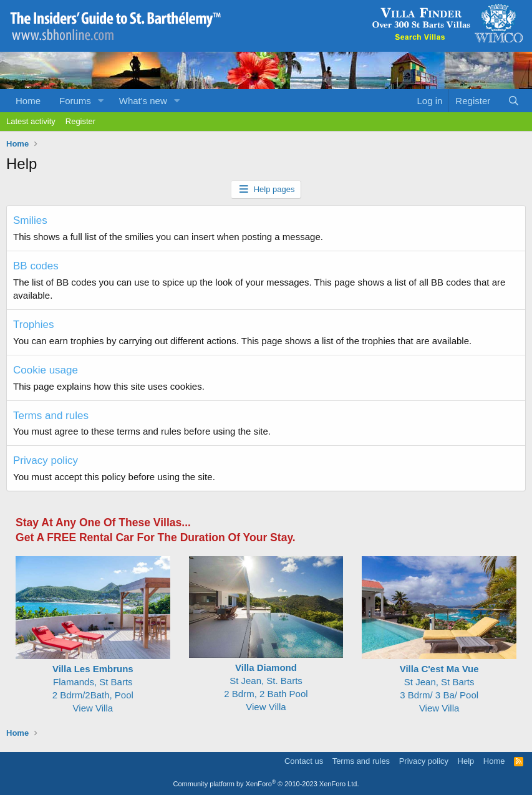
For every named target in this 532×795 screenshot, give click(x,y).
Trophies (34, 325)
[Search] (514, 101)
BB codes (36, 266)
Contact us (304, 761)
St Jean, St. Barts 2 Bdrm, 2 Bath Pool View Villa (266, 681)
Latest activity (31, 121)
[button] (101, 101)
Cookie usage (46, 370)
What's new (143, 101)
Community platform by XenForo (266, 784)
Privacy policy (46, 460)
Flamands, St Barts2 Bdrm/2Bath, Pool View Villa (93, 682)
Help (466, 761)
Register (80, 121)
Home (28, 101)
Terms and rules (51, 416)
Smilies (30, 220)
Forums (75, 101)
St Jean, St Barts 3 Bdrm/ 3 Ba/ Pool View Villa (439, 682)
